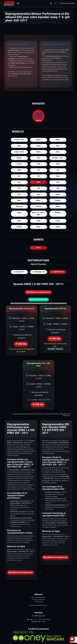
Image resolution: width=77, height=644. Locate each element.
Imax (19, 182)
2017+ (39, 248)
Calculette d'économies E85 (38, 300)
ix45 (58, 188)
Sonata (19, 213)
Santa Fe (38, 207)
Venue (39, 227)
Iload (58, 176)
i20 (58, 170)
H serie (19, 164)
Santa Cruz (19, 207)
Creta (58, 146)
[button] (51, 3)
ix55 (19, 194)
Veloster (19, 227)
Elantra (38, 152)
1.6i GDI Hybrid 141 (38, 272)
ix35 (38, 188)
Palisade (58, 200)
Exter (58, 152)
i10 (38, 170)
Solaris (58, 207)
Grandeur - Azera (58, 158)
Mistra (38, 200)
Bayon (58, 140)
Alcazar (39, 140)
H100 (39, 164)
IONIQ (38, 182)
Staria (19, 221)
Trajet (38, 221)
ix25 (19, 188)
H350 (58, 164)
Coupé (38, 146)
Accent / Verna (19, 140)
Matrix (19, 200)
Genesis (19, 158)
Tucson (58, 221)
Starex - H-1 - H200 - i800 (38, 214)
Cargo (19, 146)
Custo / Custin (19, 152)
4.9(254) (67, 3)
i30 (19, 176)
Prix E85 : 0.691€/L (55, 349)
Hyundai (38, 116)
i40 (38, 176)
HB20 (19, 170)
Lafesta (58, 194)
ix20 (58, 182)
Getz (38, 158)
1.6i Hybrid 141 (19, 272)
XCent (58, 227)
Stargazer (58, 213)
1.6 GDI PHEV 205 (58, 272)
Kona (39, 194)
